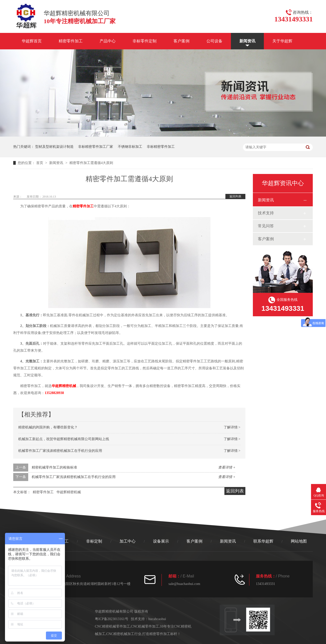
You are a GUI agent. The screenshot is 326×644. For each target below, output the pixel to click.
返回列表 (235, 196)
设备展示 (161, 541)
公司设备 (214, 41)
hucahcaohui (157, 619)
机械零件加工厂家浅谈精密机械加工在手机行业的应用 (60, 451)
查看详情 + (227, 467)
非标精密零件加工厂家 (96, 147)
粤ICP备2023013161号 (112, 619)
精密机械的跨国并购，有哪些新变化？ (48, 427)
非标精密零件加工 (161, 147)
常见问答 (266, 226)
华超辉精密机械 (64, 386)
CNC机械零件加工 (145, 626)
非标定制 (94, 541)
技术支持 (266, 213)
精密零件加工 (71, 41)
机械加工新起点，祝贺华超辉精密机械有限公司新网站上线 (64, 439)
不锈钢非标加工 (130, 147)
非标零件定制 (145, 41)
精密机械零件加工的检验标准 (54, 467)
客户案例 (181, 41)
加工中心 (128, 541)
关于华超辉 (282, 41)
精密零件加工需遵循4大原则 (91, 163)
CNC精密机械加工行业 (124, 634)
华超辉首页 (32, 41)
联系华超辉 (263, 541)
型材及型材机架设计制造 (54, 147)
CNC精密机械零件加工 (112, 626)
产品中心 (108, 41)
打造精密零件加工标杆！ (162, 634)
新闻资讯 (247, 41)
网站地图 (299, 541)
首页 (40, 163)
